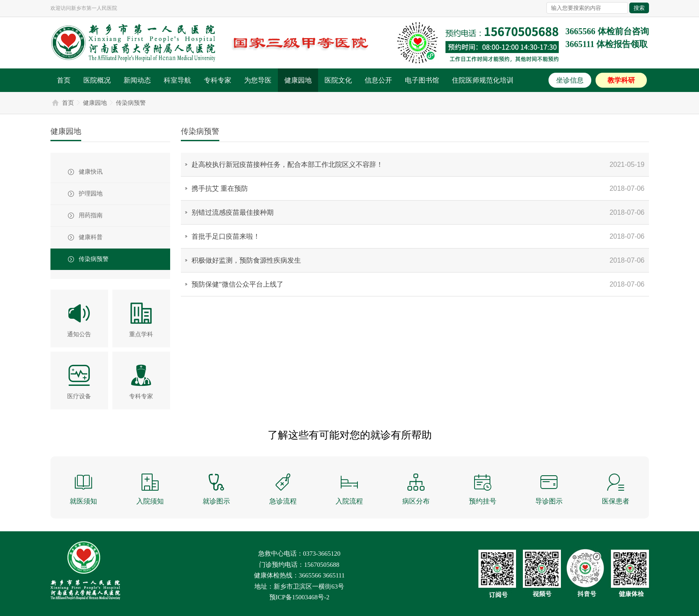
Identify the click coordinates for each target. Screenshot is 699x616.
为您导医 (258, 80)
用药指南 (91, 215)
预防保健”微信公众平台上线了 (237, 284)
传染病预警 (131, 103)
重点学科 (141, 334)
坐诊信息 (570, 80)
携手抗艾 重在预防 (220, 188)
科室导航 (177, 80)
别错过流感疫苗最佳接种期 (233, 212)
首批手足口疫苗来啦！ (226, 236)
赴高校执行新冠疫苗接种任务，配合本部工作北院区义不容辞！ (287, 164)
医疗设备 (79, 396)
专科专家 (218, 80)
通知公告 (79, 334)
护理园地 (91, 194)
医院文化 (338, 80)
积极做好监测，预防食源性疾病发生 (246, 260)
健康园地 (298, 80)
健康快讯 (91, 172)
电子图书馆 (422, 80)
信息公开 (378, 80)
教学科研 (621, 80)
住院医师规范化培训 (483, 80)
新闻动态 (137, 80)
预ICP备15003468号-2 (299, 597)
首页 (64, 80)
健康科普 (91, 237)
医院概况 (97, 80)
